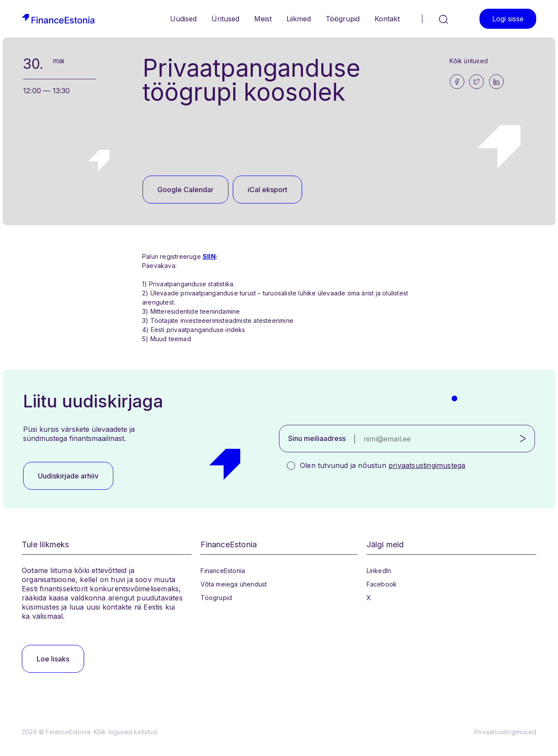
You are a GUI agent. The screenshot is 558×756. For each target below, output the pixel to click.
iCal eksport (267, 190)
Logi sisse (508, 19)
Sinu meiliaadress (317, 438)
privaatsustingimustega (427, 465)
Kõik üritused (469, 61)
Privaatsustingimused (505, 732)
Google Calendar (185, 190)
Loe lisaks (53, 659)
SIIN (209, 256)
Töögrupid (343, 19)
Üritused (225, 19)
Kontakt (387, 19)
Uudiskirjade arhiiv (68, 476)
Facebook (382, 584)
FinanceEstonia (223, 571)
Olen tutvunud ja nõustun (383, 465)
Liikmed (299, 19)
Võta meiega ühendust (234, 584)
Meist (263, 19)
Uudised (183, 19)
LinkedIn (379, 571)
